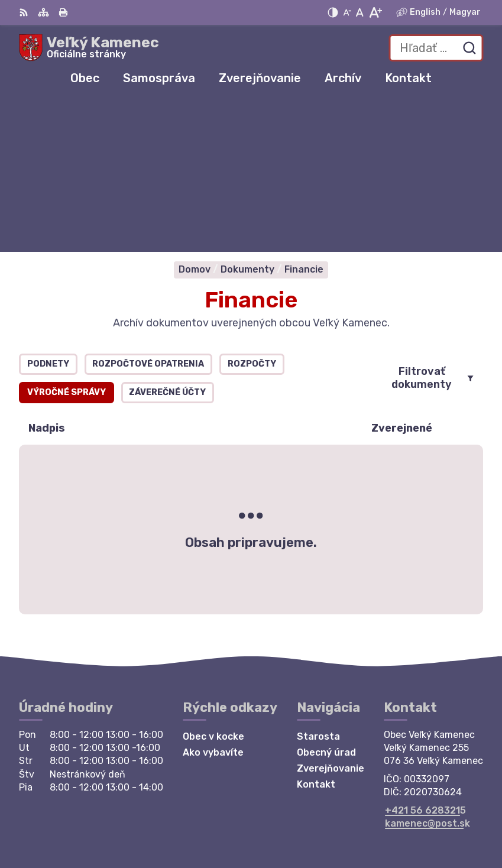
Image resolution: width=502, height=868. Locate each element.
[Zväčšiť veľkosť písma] (375, 12)
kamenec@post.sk (427, 671)
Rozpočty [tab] (252, 212)
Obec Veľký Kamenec (433, 820)
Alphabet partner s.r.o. (429, 805)
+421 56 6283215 (425, 658)
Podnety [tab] (48, 212)
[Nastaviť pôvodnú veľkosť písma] (360, 12)
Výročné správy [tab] (67, 240)
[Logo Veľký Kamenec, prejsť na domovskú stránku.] (89, 48)
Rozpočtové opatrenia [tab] (148, 212)
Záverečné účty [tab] (167, 240)
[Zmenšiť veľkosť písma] (347, 12)
